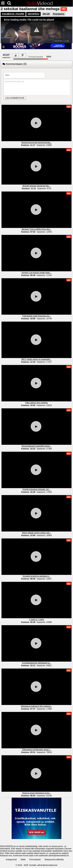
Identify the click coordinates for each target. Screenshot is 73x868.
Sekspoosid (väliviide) (54, 860)
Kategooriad (11, 860)
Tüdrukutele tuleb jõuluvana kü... (36, 316)
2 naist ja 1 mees (37, 620)
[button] (37, 30)
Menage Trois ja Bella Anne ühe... (36, 229)
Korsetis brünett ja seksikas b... (36, 576)
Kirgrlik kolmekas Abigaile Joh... (37, 489)
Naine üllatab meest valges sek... (36, 533)
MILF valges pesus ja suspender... (36, 359)
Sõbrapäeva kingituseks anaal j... (36, 750)
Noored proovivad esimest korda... (37, 143)
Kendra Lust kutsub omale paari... (36, 273)
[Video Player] (36, 30)
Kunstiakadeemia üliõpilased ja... (37, 663)
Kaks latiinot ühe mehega (37, 403)
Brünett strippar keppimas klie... (36, 186)
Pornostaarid (35, 860)
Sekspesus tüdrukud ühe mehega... (37, 706)
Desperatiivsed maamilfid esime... (36, 446)
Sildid (23, 860)
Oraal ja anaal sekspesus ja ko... (36, 793)
